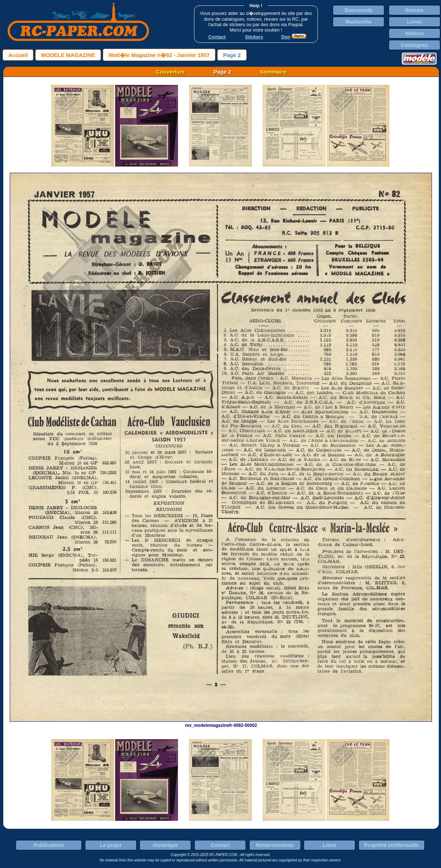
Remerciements (275, 845)
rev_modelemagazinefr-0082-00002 (221, 723)
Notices (415, 33)
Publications (49, 845)
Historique (165, 845)
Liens (330, 845)
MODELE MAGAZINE (68, 55)
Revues (414, 10)
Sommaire (273, 72)
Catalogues (414, 45)
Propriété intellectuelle (392, 845)
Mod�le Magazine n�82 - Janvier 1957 (159, 55)
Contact (220, 845)
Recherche (359, 22)
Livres (414, 22)
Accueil (18, 55)
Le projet (111, 845)
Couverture (170, 72)
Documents (359, 10)
